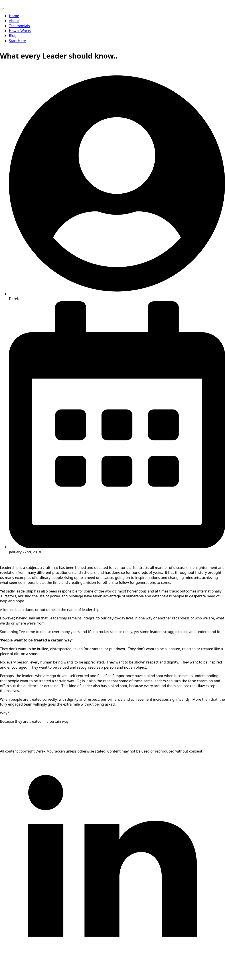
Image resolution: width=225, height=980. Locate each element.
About (14, 21)
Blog (13, 36)
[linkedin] (112, 978)
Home (14, 16)
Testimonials (19, 26)
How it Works (20, 31)
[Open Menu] (2, 8)
